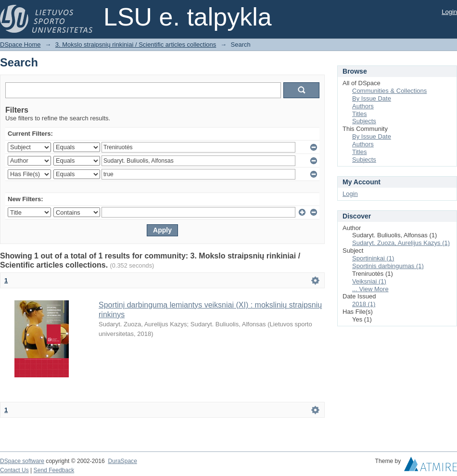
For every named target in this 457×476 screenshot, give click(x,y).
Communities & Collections (389, 91)
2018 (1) (364, 304)
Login (449, 12)
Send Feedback (54, 470)
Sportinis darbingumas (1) (388, 266)
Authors (363, 106)
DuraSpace (122, 461)
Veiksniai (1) (369, 281)
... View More (370, 289)
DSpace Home (20, 45)
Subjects (364, 121)
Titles (360, 114)
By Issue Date (372, 98)
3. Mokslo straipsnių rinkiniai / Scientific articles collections (136, 45)
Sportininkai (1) (373, 258)
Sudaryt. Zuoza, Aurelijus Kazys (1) (401, 243)
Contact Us (14, 470)
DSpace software (22, 461)
